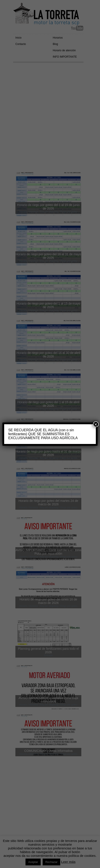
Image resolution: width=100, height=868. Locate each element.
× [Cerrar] (96, 424)
